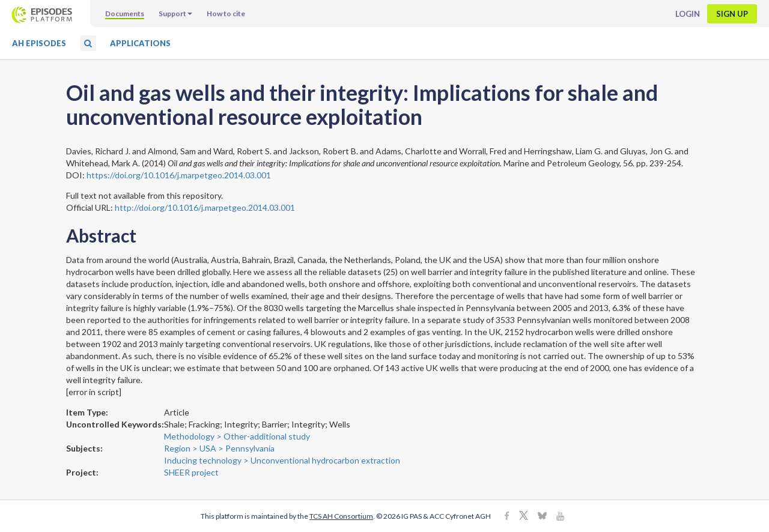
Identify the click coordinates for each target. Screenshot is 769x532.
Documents (125, 14)
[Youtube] (560, 517)
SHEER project (191, 472)
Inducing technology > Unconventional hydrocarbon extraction (282, 460)
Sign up (732, 14)
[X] (524, 517)
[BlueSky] (542, 517)
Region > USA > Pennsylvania (219, 448)
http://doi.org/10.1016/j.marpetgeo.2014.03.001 (205, 207)
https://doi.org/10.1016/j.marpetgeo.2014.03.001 (179, 175)
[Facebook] (507, 517)
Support (175, 14)
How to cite (226, 14)
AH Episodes (39, 43)
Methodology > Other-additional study (237, 436)
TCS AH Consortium (341, 516)
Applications (140, 43)
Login (688, 14)
